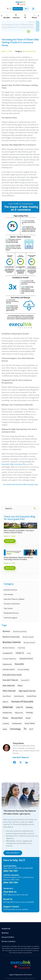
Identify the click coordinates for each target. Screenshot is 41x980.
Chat (11, 9)
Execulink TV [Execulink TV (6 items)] (25, 680)
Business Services (10, 590)
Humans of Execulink (12, 604)
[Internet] (16, 16)
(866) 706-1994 (11, 882)
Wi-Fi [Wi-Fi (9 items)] (31, 729)
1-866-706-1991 (8, 9)
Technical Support (11, 618)
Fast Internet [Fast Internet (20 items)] (9, 686)
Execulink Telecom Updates (14, 599)
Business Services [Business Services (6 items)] (29, 642)
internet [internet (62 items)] (8, 707)
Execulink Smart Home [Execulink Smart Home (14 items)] (12, 675)
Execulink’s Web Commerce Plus (14, 464)
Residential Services (11, 613)
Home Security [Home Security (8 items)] (19, 696)
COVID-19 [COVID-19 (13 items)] (20, 653)
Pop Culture (8, 608)
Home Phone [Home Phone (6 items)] (7, 696)
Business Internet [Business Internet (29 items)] (12, 642)
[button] (33, 9)
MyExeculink (18, 9)
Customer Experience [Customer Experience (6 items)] (9, 659)
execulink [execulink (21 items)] (19, 664)
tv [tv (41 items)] (25, 729)
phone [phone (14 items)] (5, 718)
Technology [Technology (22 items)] (15, 729)
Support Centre (11, 906)
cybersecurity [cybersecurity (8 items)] (7, 664)
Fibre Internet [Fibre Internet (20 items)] (9, 691)
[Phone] (34, 16)
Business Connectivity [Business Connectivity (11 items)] (11, 637)
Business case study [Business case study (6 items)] (20, 631)
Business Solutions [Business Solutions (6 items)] (9, 648)
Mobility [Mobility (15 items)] (29, 707)
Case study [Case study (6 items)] (21, 648)
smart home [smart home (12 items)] (30, 723)
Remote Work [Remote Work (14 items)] (17, 718)
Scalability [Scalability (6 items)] (6, 723)
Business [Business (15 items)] (6, 631)
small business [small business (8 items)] (17, 723)
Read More (10, 541)
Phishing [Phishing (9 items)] (29, 713)
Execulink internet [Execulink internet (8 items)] (9, 669)
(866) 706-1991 (11, 871)
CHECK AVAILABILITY (13, 853)
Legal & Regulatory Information (21, 975)
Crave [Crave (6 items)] (29, 653)
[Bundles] (7, 16)
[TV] (25, 16)
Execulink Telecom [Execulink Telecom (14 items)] (10, 680)
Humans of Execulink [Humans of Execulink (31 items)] (22, 701)
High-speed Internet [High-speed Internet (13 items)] (27, 691)
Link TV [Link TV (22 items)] (19, 707)
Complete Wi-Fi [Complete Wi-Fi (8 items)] (8, 653)
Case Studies (9, 594)
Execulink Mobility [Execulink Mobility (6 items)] (23, 669)
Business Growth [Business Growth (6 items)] (28, 637)
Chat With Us (10, 892)
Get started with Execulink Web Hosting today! (21, 484)
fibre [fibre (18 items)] (20, 686)
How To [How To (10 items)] (5, 702)
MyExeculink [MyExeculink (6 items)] (19, 713)
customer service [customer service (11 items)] (26, 659)
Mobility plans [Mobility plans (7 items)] (7, 713)
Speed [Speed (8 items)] (5, 729)
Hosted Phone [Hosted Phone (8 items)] (31, 696)
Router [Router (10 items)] (28, 718)
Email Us (8, 899)
